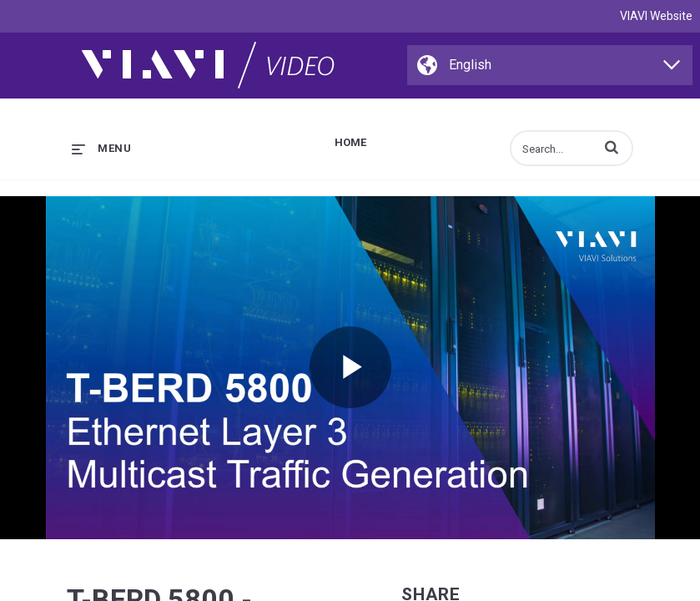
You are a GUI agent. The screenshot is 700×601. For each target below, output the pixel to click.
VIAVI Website (656, 16)
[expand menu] (101, 148)
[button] (612, 147)
